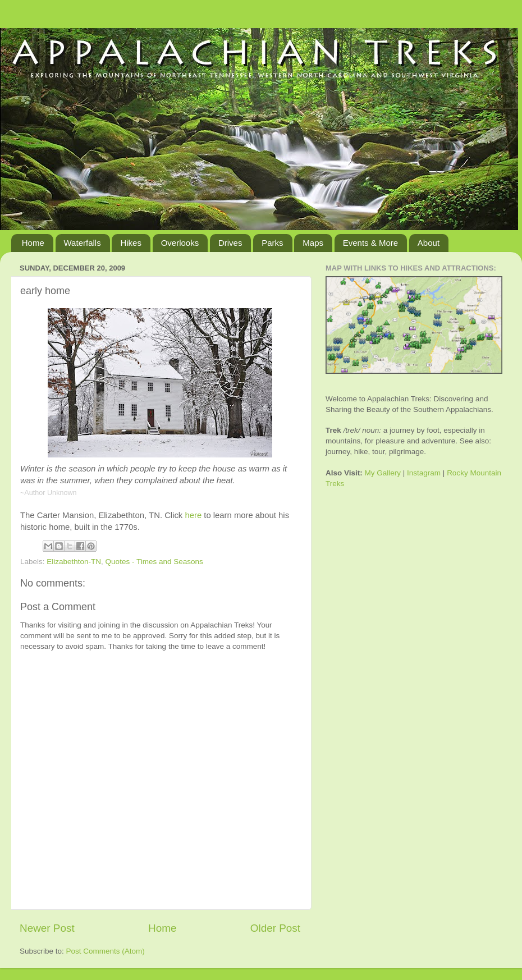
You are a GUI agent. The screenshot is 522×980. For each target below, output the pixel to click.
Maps (313, 243)
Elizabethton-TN (74, 562)
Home (33, 243)
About (429, 243)
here (193, 515)
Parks (272, 243)
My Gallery (383, 473)
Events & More (370, 243)
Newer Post (47, 928)
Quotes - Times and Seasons (154, 562)
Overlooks (180, 243)
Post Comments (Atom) (106, 951)
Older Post (275, 928)
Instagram (424, 473)
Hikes (131, 243)
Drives (230, 243)
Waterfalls (83, 243)
